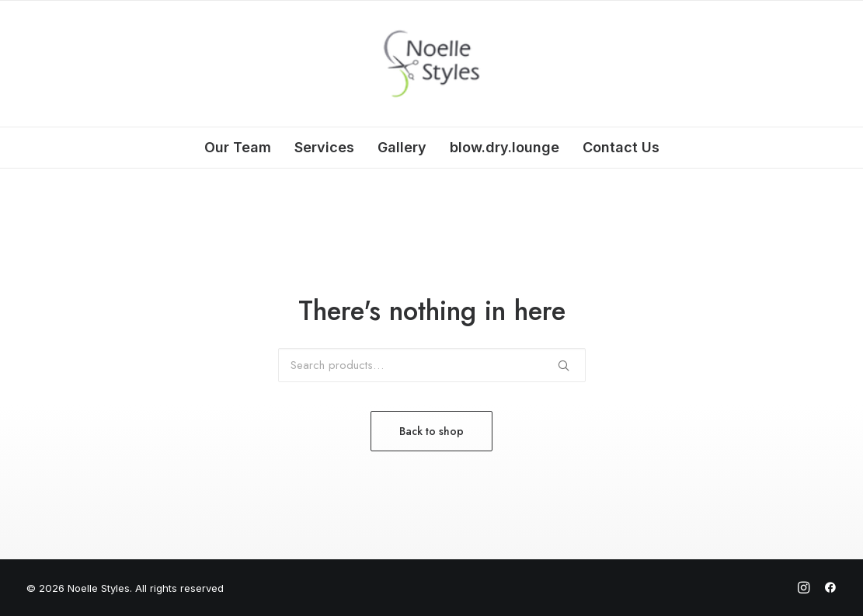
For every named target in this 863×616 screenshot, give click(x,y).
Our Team (238, 147)
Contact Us (621, 147)
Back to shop (431, 431)
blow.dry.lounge (505, 147)
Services (324, 147)
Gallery (402, 147)
